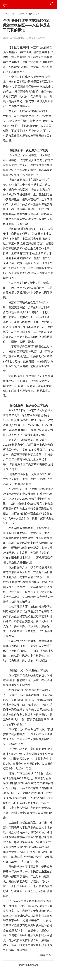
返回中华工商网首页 (29, 965)
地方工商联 (34, 14)
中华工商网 (8, 14)
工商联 (21, 14)
